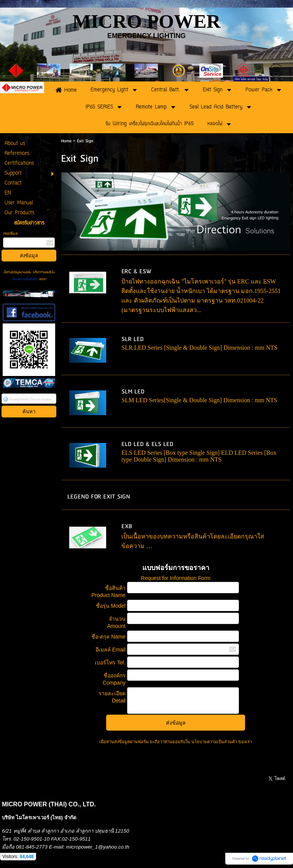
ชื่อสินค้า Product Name (108, 592)
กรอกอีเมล (10, 234)
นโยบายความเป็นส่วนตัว (25, 279)
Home (66, 141)
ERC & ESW (136, 272)
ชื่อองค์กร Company (114, 679)
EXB (127, 526)
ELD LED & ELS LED (147, 444)
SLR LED (133, 339)
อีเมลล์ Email (111, 650)
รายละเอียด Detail (112, 697)
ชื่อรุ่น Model (111, 606)
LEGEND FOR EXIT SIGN (99, 497)
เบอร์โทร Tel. (110, 663)
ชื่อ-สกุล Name (108, 637)
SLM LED (133, 392)
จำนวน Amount (116, 622)
